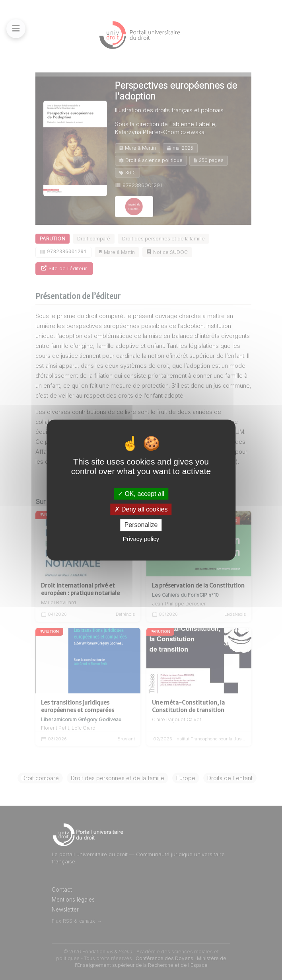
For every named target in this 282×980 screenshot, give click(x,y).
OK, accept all (141, 494)
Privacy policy (141, 539)
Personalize (141, 525)
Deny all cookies (141, 509)
